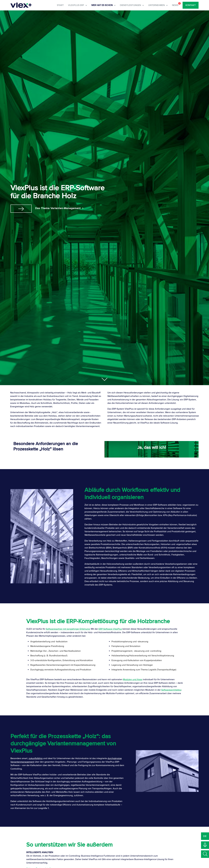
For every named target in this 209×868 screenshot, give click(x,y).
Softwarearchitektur (171, 690)
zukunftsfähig (36, 758)
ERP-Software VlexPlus (110, 629)
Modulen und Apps (133, 679)
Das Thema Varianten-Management (61, 208)
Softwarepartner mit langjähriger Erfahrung (68, 629)
